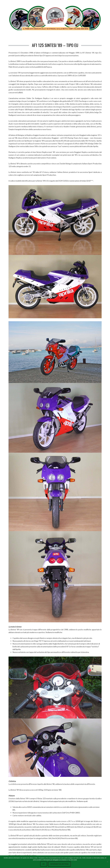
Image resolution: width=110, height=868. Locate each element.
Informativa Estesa (59, 864)
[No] (107, 862)
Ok (44, 864)
